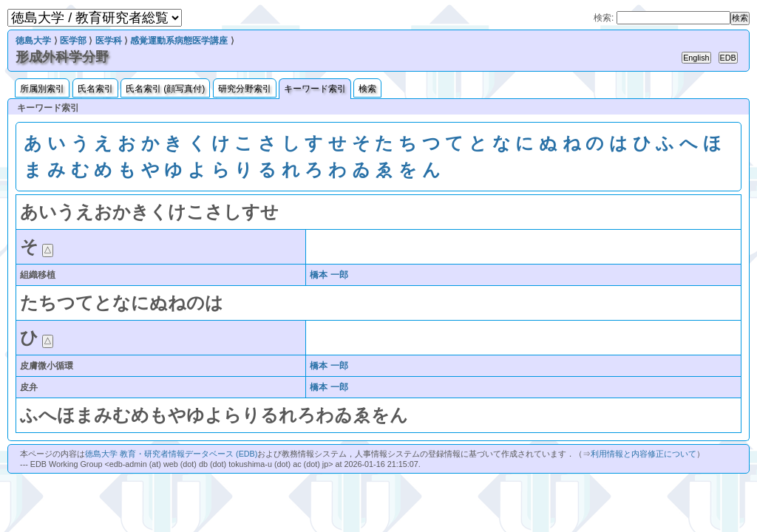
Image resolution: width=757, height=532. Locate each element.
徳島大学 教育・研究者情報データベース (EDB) (171, 454)
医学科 (109, 41)
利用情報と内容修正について (644, 454)
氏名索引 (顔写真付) (165, 89)
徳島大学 (33, 41)
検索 (367, 89)
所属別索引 (42, 89)
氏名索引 (95, 89)
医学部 (73, 41)
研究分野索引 (245, 89)
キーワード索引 (315, 89)
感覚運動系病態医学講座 (179, 41)
